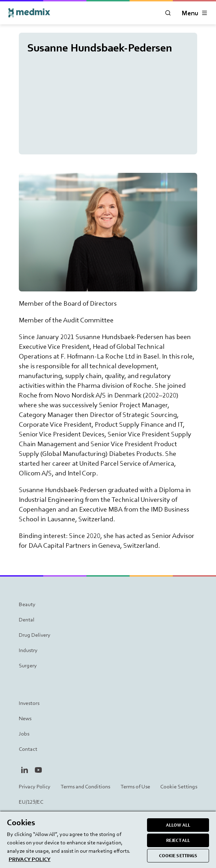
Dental (27, 620)
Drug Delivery (35, 635)
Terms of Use (135, 787)
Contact (28, 749)
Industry (28, 650)
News (25, 718)
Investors (29, 703)
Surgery (28, 665)
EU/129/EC (31, 802)
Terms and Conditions (85, 787)
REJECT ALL (178, 840)
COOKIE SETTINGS (178, 856)
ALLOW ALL (178, 825)
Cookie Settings (179, 787)
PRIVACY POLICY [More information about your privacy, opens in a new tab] (30, 859)
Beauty (27, 604)
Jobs (24, 734)
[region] (108, 839)
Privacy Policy (35, 787)
